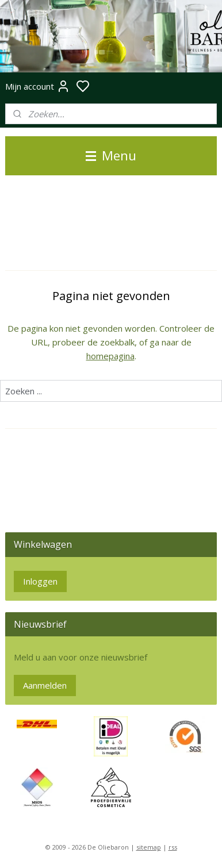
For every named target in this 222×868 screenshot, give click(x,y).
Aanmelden (45, 685)
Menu (111, 155)
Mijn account (38, 86)
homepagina (110, 356)
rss (173, 847)
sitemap (149, 847)
